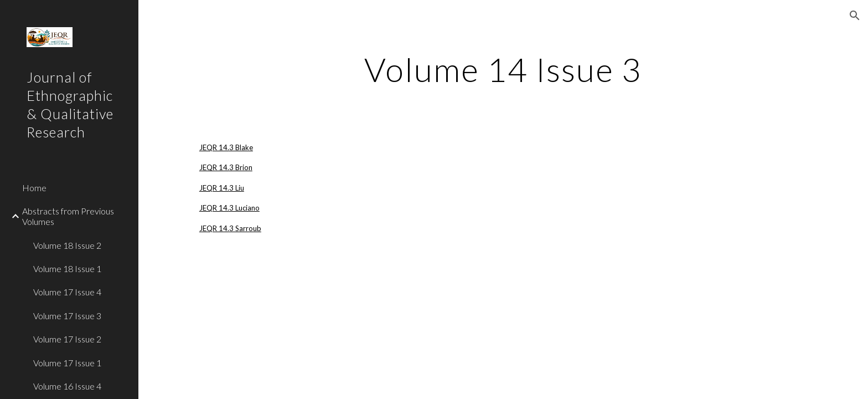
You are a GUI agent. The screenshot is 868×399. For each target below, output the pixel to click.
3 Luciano (244, 208)
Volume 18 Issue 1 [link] (67, 268)
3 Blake (241, 147)
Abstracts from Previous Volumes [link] (68, 216)
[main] (503, 69)
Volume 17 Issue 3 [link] (67, 316)
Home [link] (34, 188)
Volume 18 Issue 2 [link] (67, 245)
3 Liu (237, 188)
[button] (855, 16)
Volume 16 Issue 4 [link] (67, 386)
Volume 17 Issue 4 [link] (67, 292)
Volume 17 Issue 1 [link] (67, 363)
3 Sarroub (245, 228)
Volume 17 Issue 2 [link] (67, 339)
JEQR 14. (214, 147)
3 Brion (241, 167)
